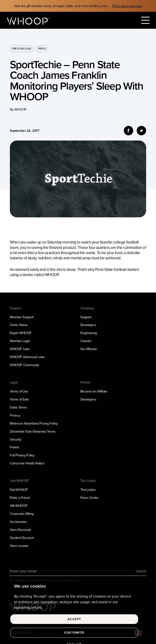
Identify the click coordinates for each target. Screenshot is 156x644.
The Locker (88, 490)
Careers (86, 341)
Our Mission (89, 349)
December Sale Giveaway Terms (33, 431)
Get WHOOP (19, 490)
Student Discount (22, 538)
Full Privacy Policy (22, 455)
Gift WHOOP (19, 506)
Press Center (90, 498)
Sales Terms (18, 407)
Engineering (89, 333)
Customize (74, 637)
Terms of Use (19, 391)
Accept (74, 623)
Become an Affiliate (94, 391)
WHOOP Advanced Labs (27, 357)
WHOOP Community (24, 365)
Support (86, 317)
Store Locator (19, 546)
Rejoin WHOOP (21, 333)
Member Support (22, 317)
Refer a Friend (20, 498)
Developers (88, 325)
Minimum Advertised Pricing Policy (34, 423)
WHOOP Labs (20, 349)
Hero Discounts (21, 530)
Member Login (20, 341)
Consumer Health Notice (27, 463)
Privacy (15, 415)
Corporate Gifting (22, 514)
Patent (14, 447)
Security (16, 439)
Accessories (18, 522)
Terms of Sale (19, 399)
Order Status (19, 325)
